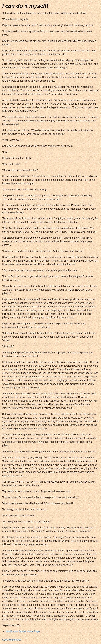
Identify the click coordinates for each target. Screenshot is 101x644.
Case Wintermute (12, 640)
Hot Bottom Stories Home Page (23, 631)
